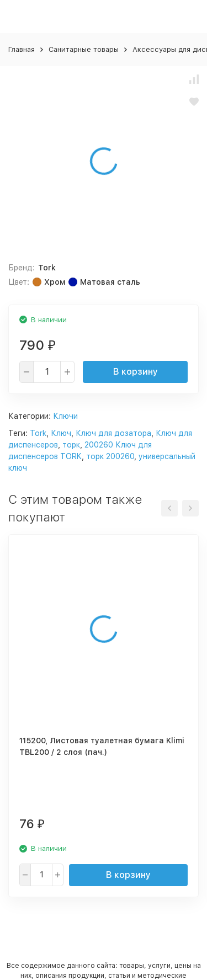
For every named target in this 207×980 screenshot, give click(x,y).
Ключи (65, 416)
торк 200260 (110, 456)
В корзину (136, 372)
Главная (22, 49)
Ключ (61, 433)
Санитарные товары (84, 49)
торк (71, 445)
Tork (38, 433)
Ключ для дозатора (113, 433)
